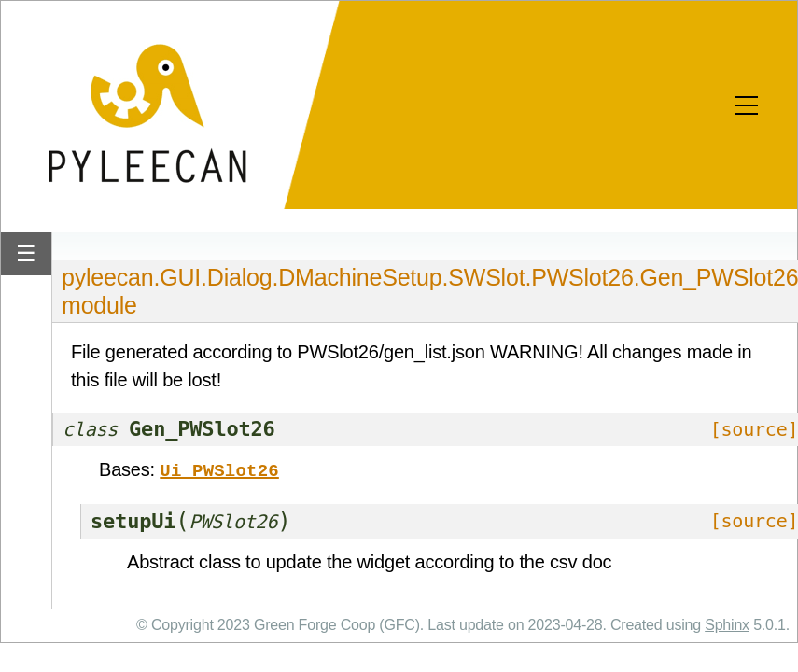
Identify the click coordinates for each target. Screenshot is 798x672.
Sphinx (727, 623)
